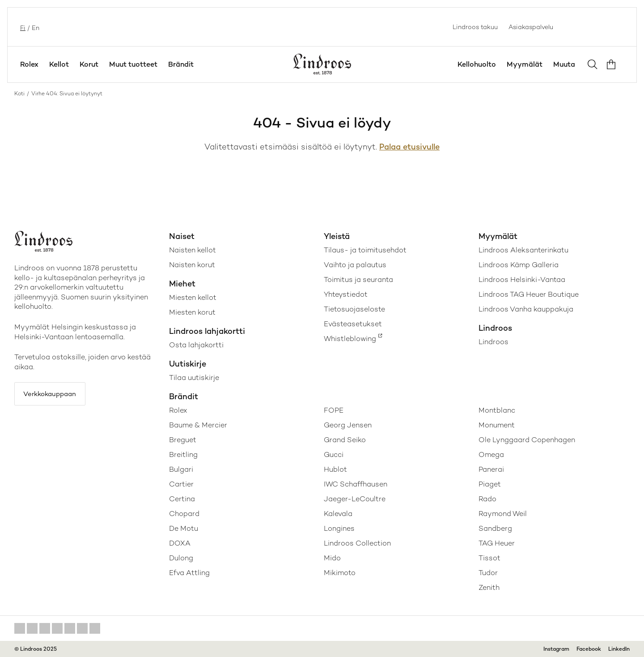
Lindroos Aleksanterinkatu (523, 250)
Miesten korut (192, 312)
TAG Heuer (497, 543)
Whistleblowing (350, 339)
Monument (497, 425)
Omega (491, 454)
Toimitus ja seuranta (358, 279)
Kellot (59, 64)
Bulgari (181, 469)
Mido (332, 558)
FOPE (334, 410)
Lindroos (494, 342)
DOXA (180, 543)
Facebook (589, 649)
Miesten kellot (193, 297)
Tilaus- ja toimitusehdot (365, 250)
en (35, 27)
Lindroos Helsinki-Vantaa (522, 279)
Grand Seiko (345, 440)
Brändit (181, 64)
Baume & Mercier (198, 425)
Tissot (489, 558)
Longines (339, 528)
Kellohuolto (477, 64)
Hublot (335, 469)
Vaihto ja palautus (355, 265)
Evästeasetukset (353, 324)
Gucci (334, 454)
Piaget (490, 484)
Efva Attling (189, 573)
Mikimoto (340, 573)
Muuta (564, 64)
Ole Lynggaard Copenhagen (527, 440)
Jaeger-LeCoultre (355, 499)
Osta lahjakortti (196, 345)
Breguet (183, 440)
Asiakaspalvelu (531, 27)
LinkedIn (619, 649)
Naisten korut (192, 265)
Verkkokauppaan (54, 395)
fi (22, 27)
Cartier (181, 484)
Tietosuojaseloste (354, 309)
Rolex (29, 64)
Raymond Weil (503, 514)
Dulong (181, 558)
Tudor (488, 573)
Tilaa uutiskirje (194, 378)
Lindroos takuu (475, 27)
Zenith (489, 587)
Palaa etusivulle (409, 147)
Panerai (491, 469)
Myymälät (525, 64)
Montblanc (497, 410)
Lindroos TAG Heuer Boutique (529, 294)
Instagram (556, 649)
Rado (487, 499)
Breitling (183, 454)
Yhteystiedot (346, 294)
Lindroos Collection (357, 543)
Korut (89, 64)
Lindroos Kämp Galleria (519, 265)
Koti (19, 94)
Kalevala (338, 514)
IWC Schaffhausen (356, 484)
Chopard (184, 514)
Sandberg (495, 528)
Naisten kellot (193, 250)
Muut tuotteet (133, 64)
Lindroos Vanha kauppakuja (526, 309)
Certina (182, 499)
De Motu (184, 528)
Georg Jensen (348, 425)
